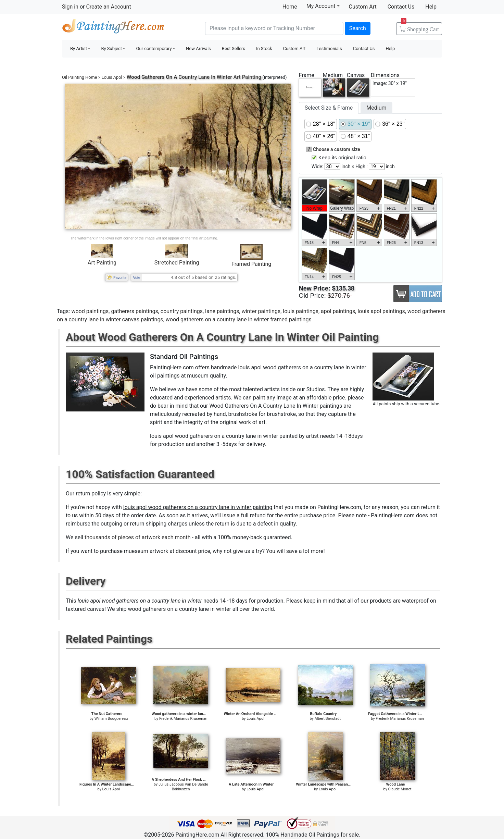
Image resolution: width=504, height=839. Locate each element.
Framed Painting (251, 264)
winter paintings (261, 311)
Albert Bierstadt (328, 719)
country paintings (182, 311)
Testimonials (329, 48)
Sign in (70, 7)
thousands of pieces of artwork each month (138, 537)
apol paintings (338, 311)
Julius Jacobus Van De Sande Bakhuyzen (183, 787)
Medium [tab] (376, 108)
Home (290, 7)
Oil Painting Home (80, 77)
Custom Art (363, 7)
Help (431, 7)
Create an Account (108, 7)
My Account (323, 6)
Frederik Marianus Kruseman (183, 719)
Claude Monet (400, 789)
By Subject (111, 48)
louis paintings (301, 311)
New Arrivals (198, 48)
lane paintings (222, 311)
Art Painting (102, 263)
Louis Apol (112, 77)
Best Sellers (234, 48)
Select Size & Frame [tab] (329, 108)
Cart (420, 27)
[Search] (274, 28)
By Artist (79, 48)
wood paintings (90, 311)
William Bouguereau (111, 719)
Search (358, 28)
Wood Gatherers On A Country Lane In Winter (179, 77)
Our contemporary (154, 48)
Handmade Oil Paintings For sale (113, 28)
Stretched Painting (177, 263)
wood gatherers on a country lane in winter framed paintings (239, 319)
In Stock (264, 48)
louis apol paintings (381, 311)
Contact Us (401, 7)
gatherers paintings (134, 311)
